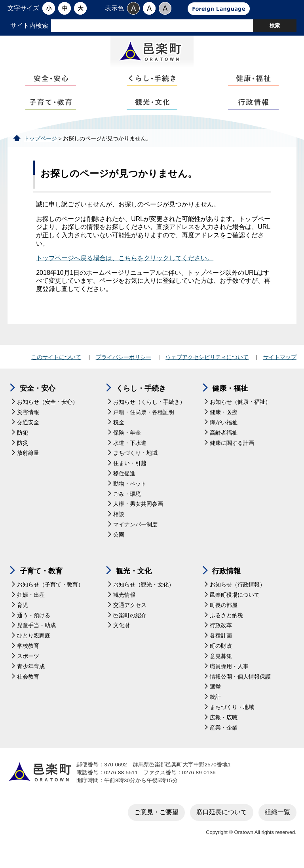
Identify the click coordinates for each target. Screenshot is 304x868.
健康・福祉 (230, 399)
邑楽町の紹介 (130, 627)
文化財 (122, 636)
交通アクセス (130, 616)
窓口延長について (222, 823)
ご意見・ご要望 (156, 823)
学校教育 (28, 657)
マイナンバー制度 (135, 536)
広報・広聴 (224, 729)
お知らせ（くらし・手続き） (149, 413)
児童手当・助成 (36, 636)
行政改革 (221, 636)
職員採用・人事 (229, 678)
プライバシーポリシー (123, 368)
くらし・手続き (141, 399)
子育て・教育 (41, 582)
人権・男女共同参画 (138, 515)
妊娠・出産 (31, 606)
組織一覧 (277, 823)
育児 (23, 616)
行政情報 (226, 582)
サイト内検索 (29, 26)
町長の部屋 (224, 616)
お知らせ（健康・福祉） (240, 413)
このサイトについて (56, 368)
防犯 (23, 444)
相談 (119, 525)
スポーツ (28, 667)
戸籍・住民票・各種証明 (144, 423)
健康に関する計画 (232, 454)
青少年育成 (31, 678)
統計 (215, 708)
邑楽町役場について (235, 606)
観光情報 (124, 606)
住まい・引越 (130, 474)
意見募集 (221, 667)
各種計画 (221, 647)
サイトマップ (280, 368)
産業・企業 (224, 739)
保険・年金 (127, 444)
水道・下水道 (130, 454)
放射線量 (28, 464)
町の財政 (221, 657)
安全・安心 (38, 399)
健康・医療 (224, 423)
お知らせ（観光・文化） (144, 596)
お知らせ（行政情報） (237, 596)
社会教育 (28, 688)
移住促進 (124, 485)
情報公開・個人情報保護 (240, 688)
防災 (23, 454)
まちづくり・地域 (135, 464)
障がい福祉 (224, 434)
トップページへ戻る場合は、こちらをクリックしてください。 (125, 269)
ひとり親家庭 (34, 647)
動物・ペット (130, 495)
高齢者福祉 (224, 444)
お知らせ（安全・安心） (47, 413)
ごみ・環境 (127, 505)
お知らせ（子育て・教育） (50, 596)
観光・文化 (134, 582)
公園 (119, 546)
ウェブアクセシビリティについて (207, 368)
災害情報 (28, 423)
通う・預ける (34, 627)
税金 (119, 434)
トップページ (40, 150)
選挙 (215, 698)
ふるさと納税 (226, 627)
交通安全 (28, 434)
